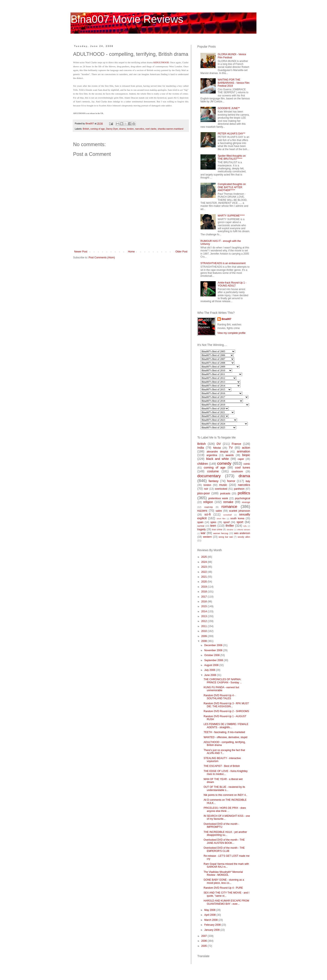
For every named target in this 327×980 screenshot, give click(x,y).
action (246, 448)
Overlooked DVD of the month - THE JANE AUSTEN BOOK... (224, 841)
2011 (204, 626)
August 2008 (212, 665)
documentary (209, 476)
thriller (230, 526)
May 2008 (210, 910)
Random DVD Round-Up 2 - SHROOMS (226, 711)
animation (244, 451)
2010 (204, 631)
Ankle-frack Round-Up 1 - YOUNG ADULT (232, 284)
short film (221, 519)
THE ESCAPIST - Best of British (222, 766)
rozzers (202, 511)
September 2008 (214, 660)
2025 (204, 557)
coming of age (98, 129)
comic (247, 464)
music (223, 485)
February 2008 (213, 925)
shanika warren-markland (171, 129)
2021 (204, 577)
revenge (246, 502)
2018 (204, 592)
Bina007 (226, 319)
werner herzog (221, 533)
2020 (204, 582)
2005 (204, 946)
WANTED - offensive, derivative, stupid (225, 737)
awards (230, 455)
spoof (226, 522)
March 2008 (211, 920)
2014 (204, 611)
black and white (218, 459)
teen (213, 526)
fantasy (214, 481)
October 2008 (212, 655)
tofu (245, 526)
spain (200, 522)
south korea (237, 518)
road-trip (208, 507)
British (86, 129)
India (201, 448)
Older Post (181, 252)
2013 (204, 616)
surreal (201, 526)
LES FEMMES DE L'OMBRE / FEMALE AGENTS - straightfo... (226, 726)
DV (219, 444)
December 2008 (214, 645)
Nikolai (217, 448)
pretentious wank (218, 498)
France (236, 444)
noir (206, 489)
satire (219, 511)
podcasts (225, 493)
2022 (204, 572)
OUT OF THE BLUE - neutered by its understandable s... (224, 788)
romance (229, 506)
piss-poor (204, 493)
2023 (204, 567)
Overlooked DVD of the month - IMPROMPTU (221, 825)
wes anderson (242, 533)
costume (213, 471)
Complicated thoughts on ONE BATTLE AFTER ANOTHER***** (232, 187)
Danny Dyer (112, 129)
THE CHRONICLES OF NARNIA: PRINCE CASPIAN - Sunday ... (223, 681)
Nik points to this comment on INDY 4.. (225, 795)
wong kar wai (226, 537)
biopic (246, 455)
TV (231, 448)
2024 (204, 562)
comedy (224, 463)
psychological (243, 498)
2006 (204, 941)
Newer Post (81, 252)
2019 (204, 587)
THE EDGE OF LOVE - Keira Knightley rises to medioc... (226, 773)
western (207, 537)
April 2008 (210, 915)
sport (240, 522)
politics (244, 493)
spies (213, 522)
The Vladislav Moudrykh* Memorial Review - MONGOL (223, 873)
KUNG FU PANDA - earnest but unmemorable (221, 689)
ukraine (230, 530)
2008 (204, 641)
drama (122, 129)
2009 (204, 636)
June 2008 (211, 675)
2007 (204, 936)
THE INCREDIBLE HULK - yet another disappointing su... (225, 833)
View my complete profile (231, 333)
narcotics (140, 129)
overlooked (221, 489)
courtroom (237, 471)
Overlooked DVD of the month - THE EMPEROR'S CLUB (224, 849)
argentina (212, 455)
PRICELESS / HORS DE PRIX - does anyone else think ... (225, 809)
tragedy (202, 529)
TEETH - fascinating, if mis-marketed (224, 732)
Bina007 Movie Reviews (127, 19)
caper (241, 459)
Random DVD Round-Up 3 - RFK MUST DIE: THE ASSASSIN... (226, 705)
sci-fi (208, 514)
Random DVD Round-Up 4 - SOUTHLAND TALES (219, 697)
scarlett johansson (240, 511)
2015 (204, 606)
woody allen (244, 537)
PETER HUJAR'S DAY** (232, 134)
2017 (204, 597)
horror (231, 481)
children (203, 464)
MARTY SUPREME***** (231, 216)
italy (248, 481)
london (130, 129)
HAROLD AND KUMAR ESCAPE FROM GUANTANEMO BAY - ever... (226, 902)
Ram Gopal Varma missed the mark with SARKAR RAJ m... (226, 865)
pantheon (239, 489)
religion (208, 502)
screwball (228, 515)
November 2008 (214, 650)
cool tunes (243, 467)
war (203, 533)
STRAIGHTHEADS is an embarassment (223, 263)
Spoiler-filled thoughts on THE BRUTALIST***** (232, 157)
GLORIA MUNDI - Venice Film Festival (232, 56)
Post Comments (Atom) (102, 258)
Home (131, 252)
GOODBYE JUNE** (229, 108)
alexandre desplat (217, 452)
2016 (204, 602)
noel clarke (151, 129)
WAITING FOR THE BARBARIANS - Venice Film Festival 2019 (234, 83)
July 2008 (210, 670)
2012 (204, 621)
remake (228, 502)
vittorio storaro (244, 530)
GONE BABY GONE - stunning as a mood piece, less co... (224, 881)
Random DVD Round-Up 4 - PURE (223, 888)
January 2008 (212, 930)
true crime (217, 529)
